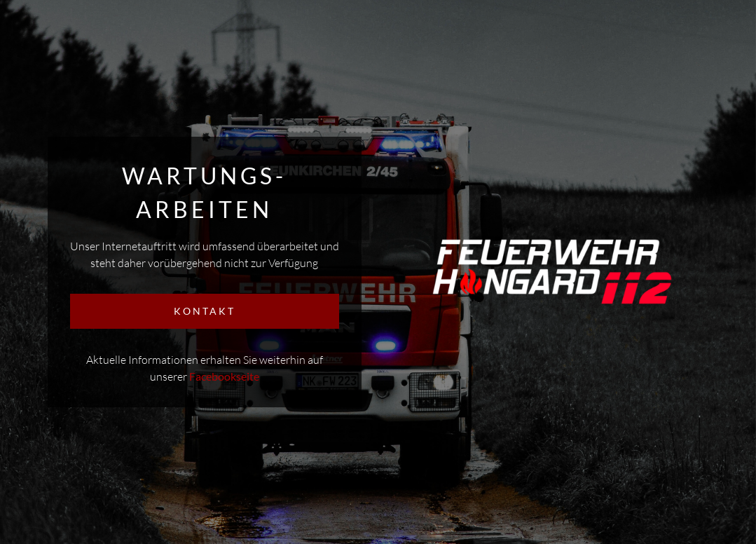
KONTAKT (205, 311)
